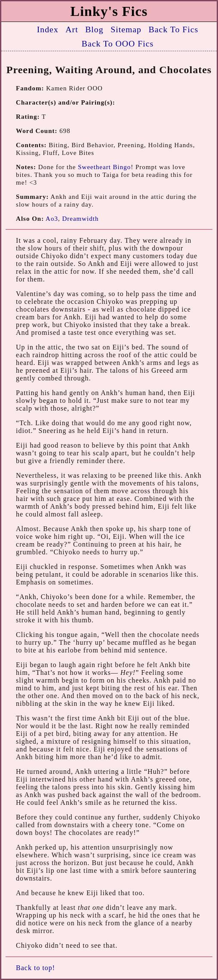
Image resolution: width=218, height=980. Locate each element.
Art (72, 29)
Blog (94, 29)
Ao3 (52, 219)
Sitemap (126, 29)
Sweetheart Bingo (104, 167)
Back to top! (35, 968)
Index (48, 29)
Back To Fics (174, 29)
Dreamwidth (80, 219)
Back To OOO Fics (118, 43)
